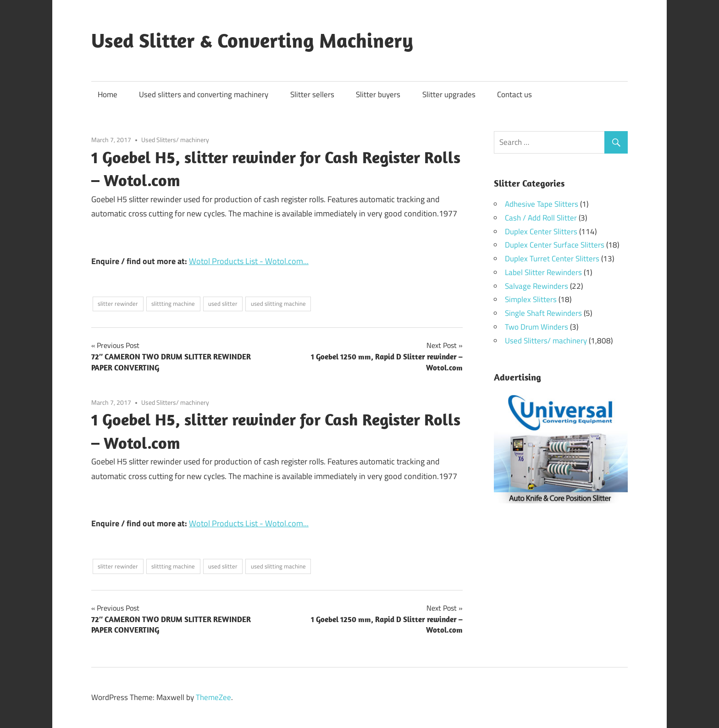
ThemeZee (213, 697)
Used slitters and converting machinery (204, 94)
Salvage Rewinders (536, 286)
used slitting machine (278, 303)
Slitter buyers (378, 94)
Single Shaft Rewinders (543, 313)
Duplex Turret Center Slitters (552, 259)
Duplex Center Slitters (541, 232)
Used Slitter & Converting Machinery (252, 40)
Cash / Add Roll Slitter (541, 218)
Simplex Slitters (531, 299)
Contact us (514, 94)
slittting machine (173, 303)
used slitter (223, 303)
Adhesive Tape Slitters (542, 204)
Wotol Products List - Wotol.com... (249, 261)
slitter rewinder (118, 303)
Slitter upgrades (449, 94)
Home (108, 94)
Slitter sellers (312, 94)
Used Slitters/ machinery (175, 140)
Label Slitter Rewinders (543, 272)
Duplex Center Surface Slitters (555, 245)
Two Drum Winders (536, 327)
